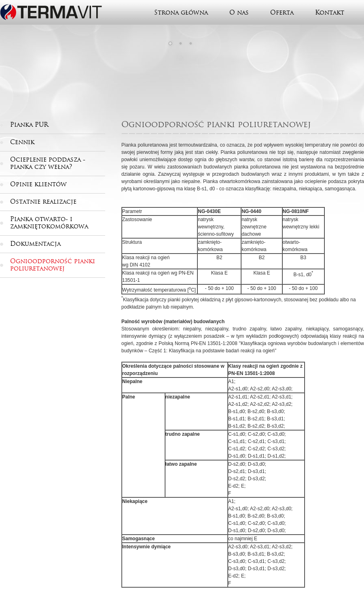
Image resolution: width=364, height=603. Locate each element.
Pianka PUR (29, 125)
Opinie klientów (38, 184)
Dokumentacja (35, 244)
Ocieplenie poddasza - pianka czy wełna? (48, 163)
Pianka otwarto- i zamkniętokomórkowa (49, 223)
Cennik (22, 142)
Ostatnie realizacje (43, 202)
